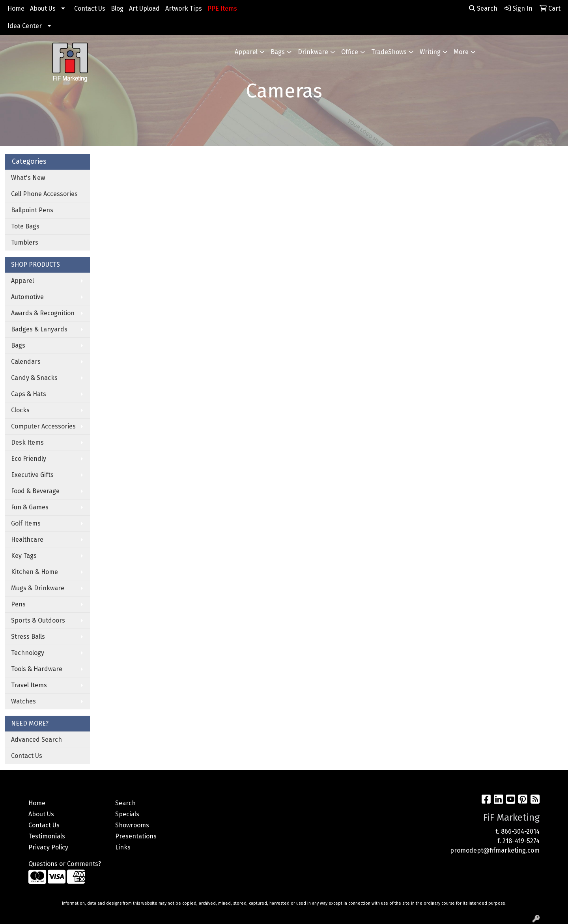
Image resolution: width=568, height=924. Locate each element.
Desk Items (27, 442)
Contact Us (90, 8)
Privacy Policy (48, 847)
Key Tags (24, 556)
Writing (430, 52)
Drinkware (313, 52)
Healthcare (27, 540)
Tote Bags (25, 226)
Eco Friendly (29, 459)
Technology (28, 653)
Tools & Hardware (37, 669)
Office (350, 52)
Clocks (20, 410)
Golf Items (26, 523)
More (461, 52)
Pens (18, 604)
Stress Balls (28, 637)
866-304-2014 (520, 831)
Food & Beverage (35, 491)
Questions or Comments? (65, 864)
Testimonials (47, 836)
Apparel (246, 52)
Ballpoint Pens (32, 210)
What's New (28, 178)
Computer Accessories (43, 426)
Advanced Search (36, 740)
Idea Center (25, 26)
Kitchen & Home (35, 572)
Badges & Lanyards (39, 329)
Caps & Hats (29, 394)
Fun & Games (30, 507)
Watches (23, 701)
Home (16, 8)
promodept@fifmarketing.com (495, 850)
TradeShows (389, 52)
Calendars (26, 362)
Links (123, 847)
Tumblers (25, 242)
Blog (117, 8)
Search (483, 8)
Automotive (27, 297)
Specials (127, 814)
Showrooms (132, 825)
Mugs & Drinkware (38, 588)
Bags (278, 52)
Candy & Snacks (34, 378)
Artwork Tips (184, 8)
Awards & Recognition (43, 313)
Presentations (136, 836)
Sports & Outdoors (38, 620)
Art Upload (144, 8)
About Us (43, 8)
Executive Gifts (32, 475)
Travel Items (29, 685)
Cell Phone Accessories (44, 194)
